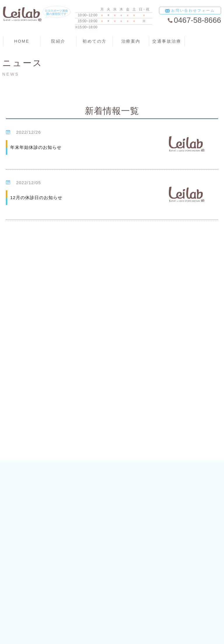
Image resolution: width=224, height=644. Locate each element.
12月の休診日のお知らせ (36, 197)
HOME (22, 41)
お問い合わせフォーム (190, 11)
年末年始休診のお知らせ (36, 147)
